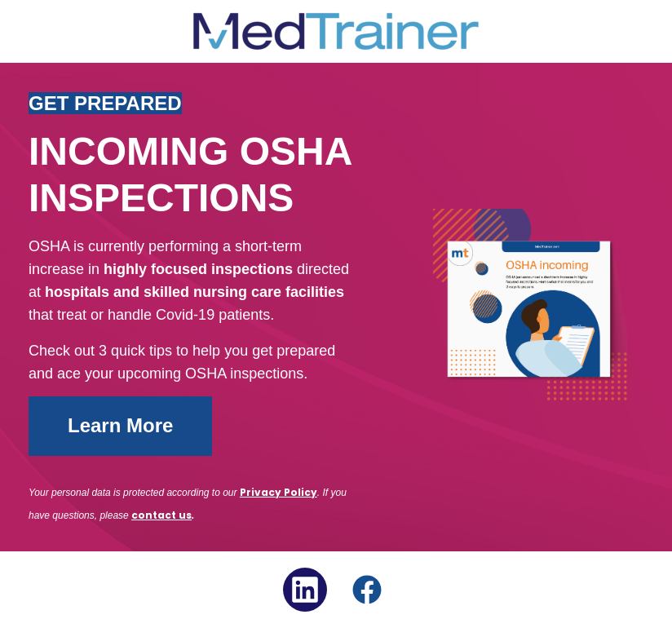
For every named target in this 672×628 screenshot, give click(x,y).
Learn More (120, 425)
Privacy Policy (279, 492)
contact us (161, 515)
